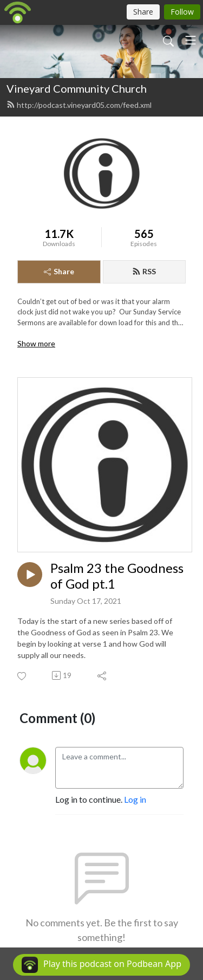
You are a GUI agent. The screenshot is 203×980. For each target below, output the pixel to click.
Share (59, 271)
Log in (135, 799)
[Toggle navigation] (191, 40)
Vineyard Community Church (77, 88)
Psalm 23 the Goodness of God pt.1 (117, 576)
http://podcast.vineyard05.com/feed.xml (79, 105)
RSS (144, 271)
